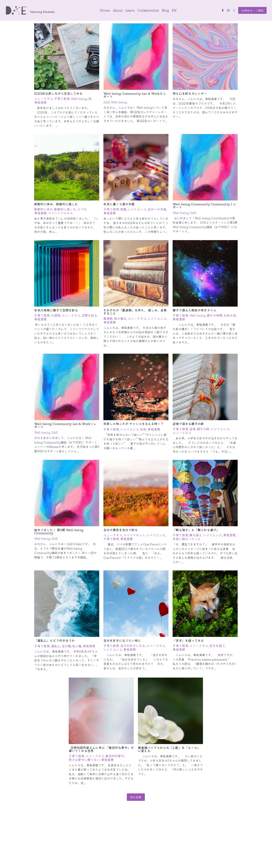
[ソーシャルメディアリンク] (223, 10)
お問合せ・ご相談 (252, 10)
